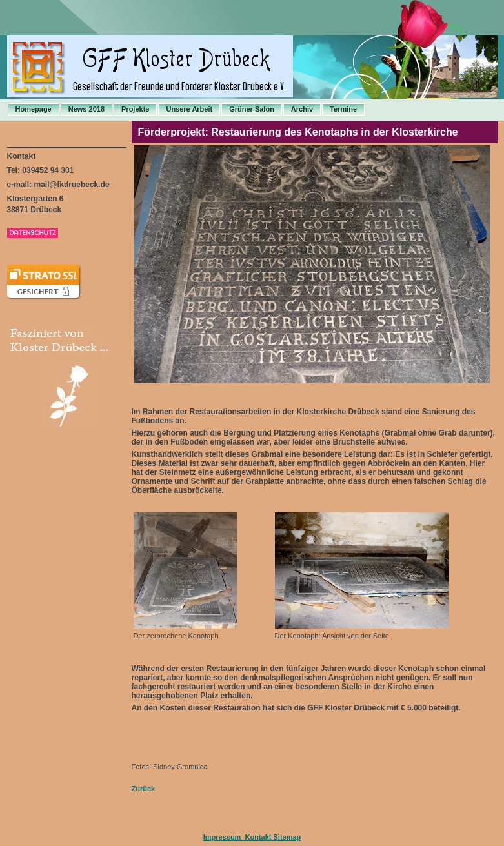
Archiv (302, 109)
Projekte (135, 109)
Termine (343, 109)
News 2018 (86, 109)
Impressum (222, 837)
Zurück (144, 789)
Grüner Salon (252, 109)
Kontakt (257, 837)
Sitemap (287, 837)
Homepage (34, 109)
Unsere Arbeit (189, 109)
